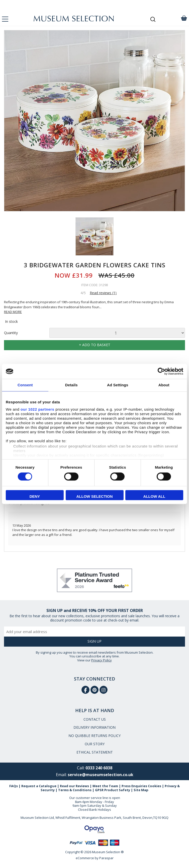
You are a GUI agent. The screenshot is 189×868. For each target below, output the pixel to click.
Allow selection (95, 497)
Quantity (11, 333)
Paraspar (106, 858)
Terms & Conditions (75, 790)
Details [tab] (71, 385)
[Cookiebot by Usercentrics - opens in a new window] (161, 371)
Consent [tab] (25, 385)
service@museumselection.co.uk (101, 775)
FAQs (14, 786)
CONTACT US (95, 719)
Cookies (155, 786)
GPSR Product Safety (113, 790)
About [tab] (164, 385)
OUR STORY (95, 744)
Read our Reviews (74, 786)
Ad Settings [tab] (118, 385)
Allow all (154, 497)
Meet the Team (105, 786)
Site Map (141, 790)
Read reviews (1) (103, 293)
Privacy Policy (102, 660)
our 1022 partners (37, 409)
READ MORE (13, 312)
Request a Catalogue (39, 786)
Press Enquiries (134, 786)
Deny (35, 497)
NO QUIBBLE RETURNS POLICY (94, 736)
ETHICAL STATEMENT (95, 752)
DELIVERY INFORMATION (94, 727)
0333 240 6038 (99, 768)
